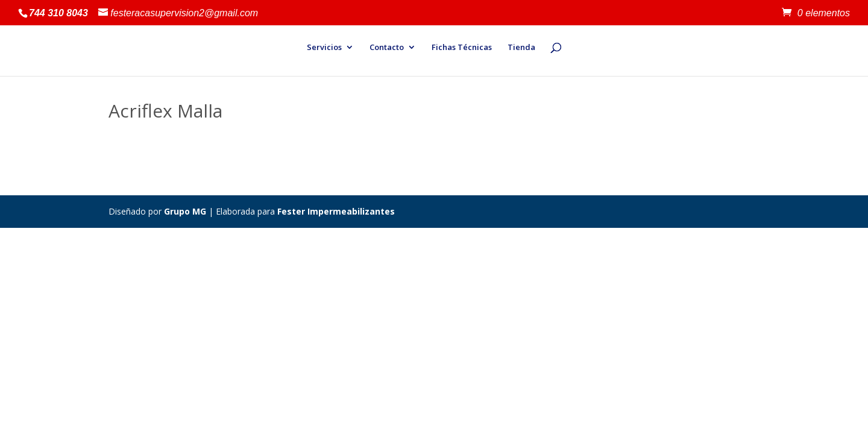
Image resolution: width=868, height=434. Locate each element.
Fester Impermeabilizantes (336, 211)
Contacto (387, 48)
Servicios (324, 48)
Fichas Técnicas (462, 48)
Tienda (521, 48)
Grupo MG (185, 211)
